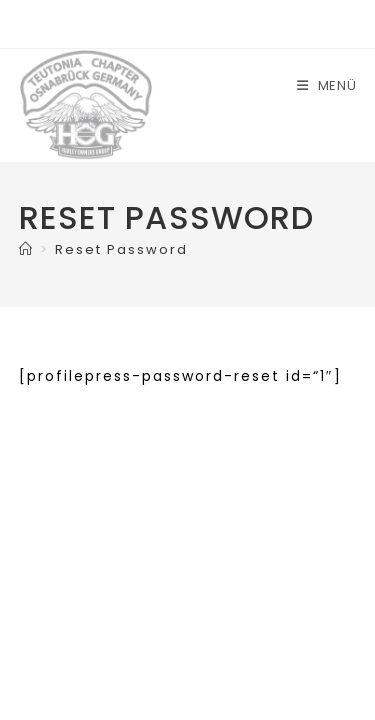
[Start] (26, 249)
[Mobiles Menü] (327, 85)
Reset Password (121, 249)
